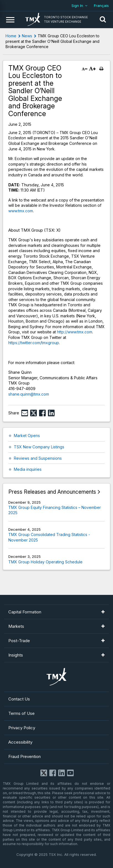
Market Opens (27, 436)
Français (101, 6)
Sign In (77, 6)
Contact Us (19, 699)
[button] (103, 20)
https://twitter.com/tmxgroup (34, 343)
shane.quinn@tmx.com (29, 394)
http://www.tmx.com (75, 332)
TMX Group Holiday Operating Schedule (45, 562)
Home (11, 36)
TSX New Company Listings (39, 447)
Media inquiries (28, 469)
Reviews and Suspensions (38, 458)
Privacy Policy (22, 728)
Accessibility (20, 742)
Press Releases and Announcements (52, 492)
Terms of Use (21, 713)
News (27, 36)
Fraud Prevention (25, 756)
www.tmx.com (21, 211)
